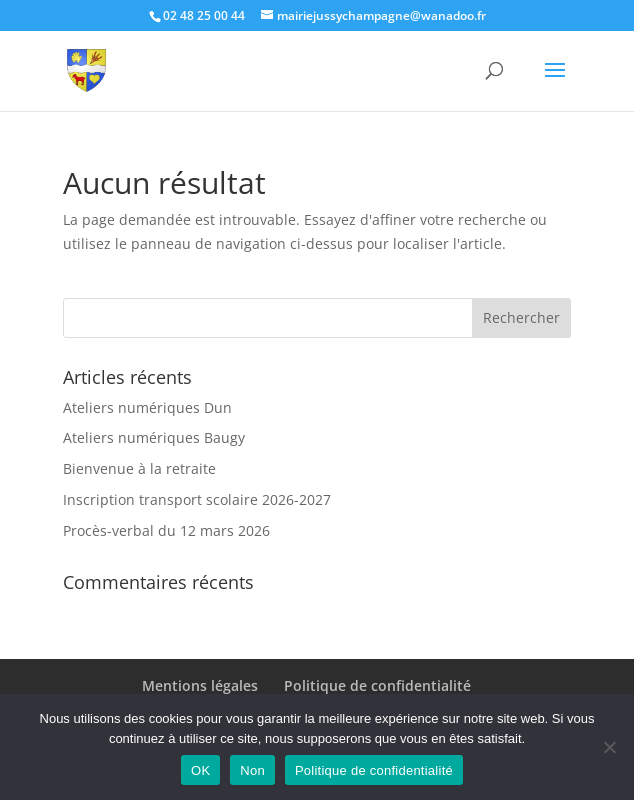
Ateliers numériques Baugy (154, 437)
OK (200, 770)
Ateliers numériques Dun (147, 407)
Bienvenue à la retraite (139, 468)
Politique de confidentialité (377, 685)
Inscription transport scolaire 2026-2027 (197, 499)
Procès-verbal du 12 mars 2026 (166, 530)
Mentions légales (200, 685)
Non (252, 770)
